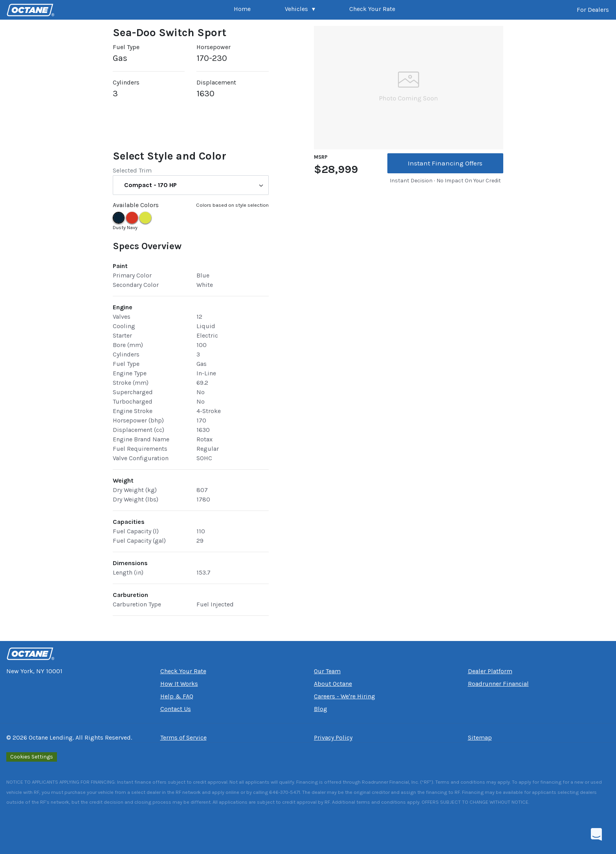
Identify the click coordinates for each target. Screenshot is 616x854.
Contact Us (176, 709)
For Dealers (593, 10)
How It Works (179, 684)
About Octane (333, 684)
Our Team (327, 671)
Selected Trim (132, 170)
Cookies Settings (32, 757)
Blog (321, 709)
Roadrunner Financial (498, 684)
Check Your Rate (372, 9)
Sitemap (480, 737)
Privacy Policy (333, 737)
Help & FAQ (177, 696)
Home (242, 9)
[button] (300, 10)
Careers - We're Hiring (345, 696)
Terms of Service (183, 737)
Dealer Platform (490, 671)
